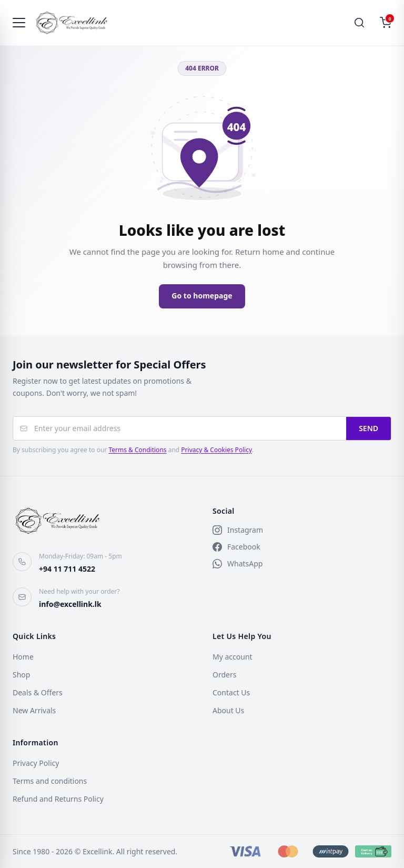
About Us (228, 710)
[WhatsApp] (302, 564)
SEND (368, 428)
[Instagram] (302, 530)
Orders (224, 675)
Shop (21, 675)
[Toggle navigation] (19, 23)
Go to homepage (202, 296)
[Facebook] (302, 547)
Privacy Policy (36, 763)
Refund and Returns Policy (58, 799)
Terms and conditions (50, 781)
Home (23, 657)
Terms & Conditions (137, 450)
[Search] (359, 23)
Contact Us (231, 692)
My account (233, 657)
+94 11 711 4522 (67, 569)
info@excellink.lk (70, 604)
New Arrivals (34, 710)
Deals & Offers (38, 692)
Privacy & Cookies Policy (216, 450)
